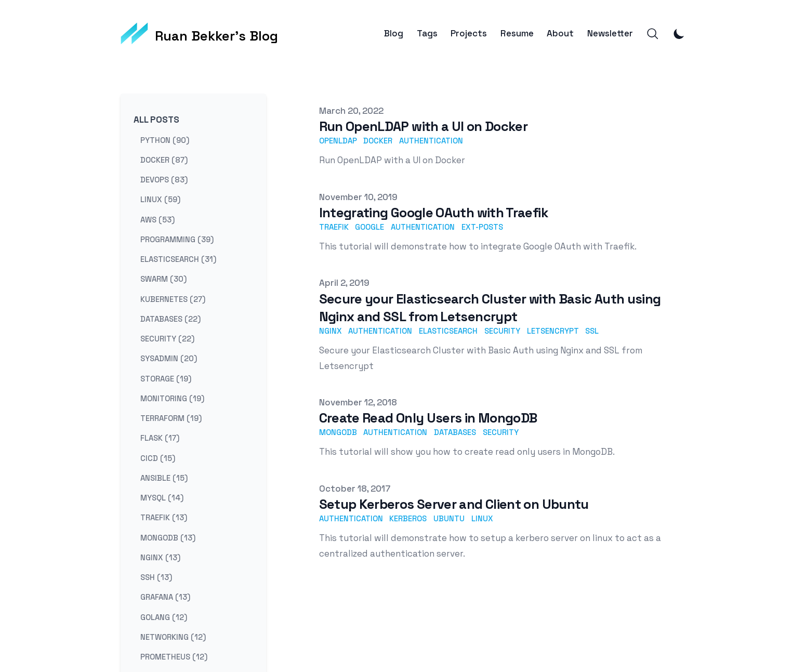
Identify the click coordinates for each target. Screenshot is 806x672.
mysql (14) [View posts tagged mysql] (162, 498)
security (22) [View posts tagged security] (167, 339)
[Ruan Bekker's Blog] (200, 34)
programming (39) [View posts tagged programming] (177, 239)
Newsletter (610, 34)
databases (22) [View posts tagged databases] (170, 318)
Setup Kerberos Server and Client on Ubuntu (454, 504)
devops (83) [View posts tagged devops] (164, 180)
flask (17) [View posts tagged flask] (160, 438)
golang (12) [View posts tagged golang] (164, 617)
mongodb (338, 432)
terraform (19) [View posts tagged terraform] (171, 418)
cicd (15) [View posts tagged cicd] (158, 458)
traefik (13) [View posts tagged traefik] (164, 517)
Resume (517, 34)
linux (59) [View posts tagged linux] (160, 199)
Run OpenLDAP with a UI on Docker (424, 126)
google (369, 227)
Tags (427, 34)
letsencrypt (553, 331)
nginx (331, 331)
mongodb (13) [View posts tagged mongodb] (168, 537)
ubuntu (449, 518)
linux (482, 518)
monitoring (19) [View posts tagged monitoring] (172, 398)
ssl (592, 331)
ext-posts (482, 227)
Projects (469, 34)
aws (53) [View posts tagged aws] (157, 219)
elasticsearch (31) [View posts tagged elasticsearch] (178, 259)
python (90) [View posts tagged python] (165, 140)
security (502, 331)
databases (455, 432)
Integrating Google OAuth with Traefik (434, 213)
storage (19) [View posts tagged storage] (166, 378)
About (560, 34)
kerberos (408, 518)
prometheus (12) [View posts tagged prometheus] (174, 657)
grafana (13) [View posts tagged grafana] (165, 597)
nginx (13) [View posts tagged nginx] (160, 557)
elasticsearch (448, 331)
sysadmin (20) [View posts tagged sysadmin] (169, 358)
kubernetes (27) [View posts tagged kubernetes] (173, 299)
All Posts (156, 120)
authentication (431, 141)
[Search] (653, 34)
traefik (334, 227)
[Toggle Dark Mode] (679, 34)
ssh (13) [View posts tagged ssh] (156, 577)
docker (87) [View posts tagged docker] (164, 159)
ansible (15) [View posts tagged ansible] (164, 477)
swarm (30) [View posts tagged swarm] (163, 279)
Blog (394, 34)
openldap (338, 141)
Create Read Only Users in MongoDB (428, 418)
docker (378, 141)
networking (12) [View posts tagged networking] (173, 636)
